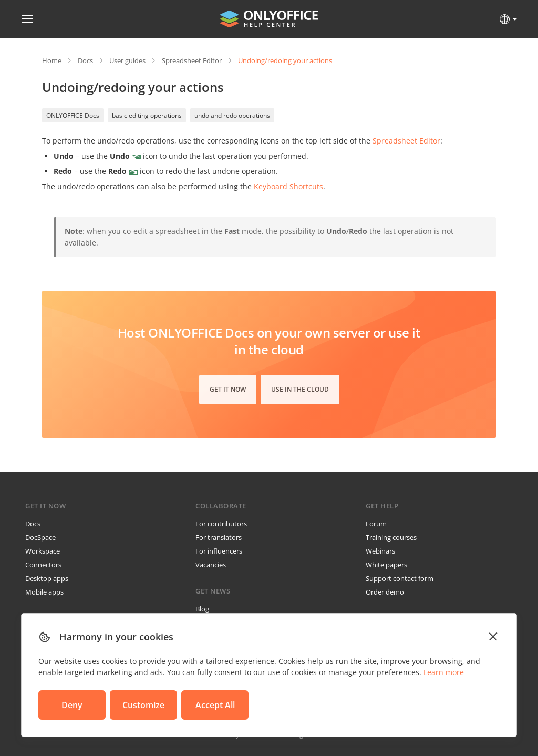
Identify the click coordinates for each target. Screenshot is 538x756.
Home (52, 60)
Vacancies (211, 565)
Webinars (380, 551)
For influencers (219, 551)
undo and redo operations (232, 115)
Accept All (215, 705)
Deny (72, 705)
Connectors (43, 565)
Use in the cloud (300, 389)
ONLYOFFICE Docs (73, 115)
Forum (376, 524)
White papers (386, 565)
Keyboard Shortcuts (288, 186)
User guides (127, 60)
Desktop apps (47, 578)
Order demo (385, 592)
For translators (219, 537)
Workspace (43, 551)
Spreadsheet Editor (192, 60)
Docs (85, 60)
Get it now (228, 389)
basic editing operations (147, 115)
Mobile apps (44, 592)
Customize (143, 705)
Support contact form (400, 578)
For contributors (221, 524)
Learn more (444, 672)
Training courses (391, 537)
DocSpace (40, 537)
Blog (202, 609)
